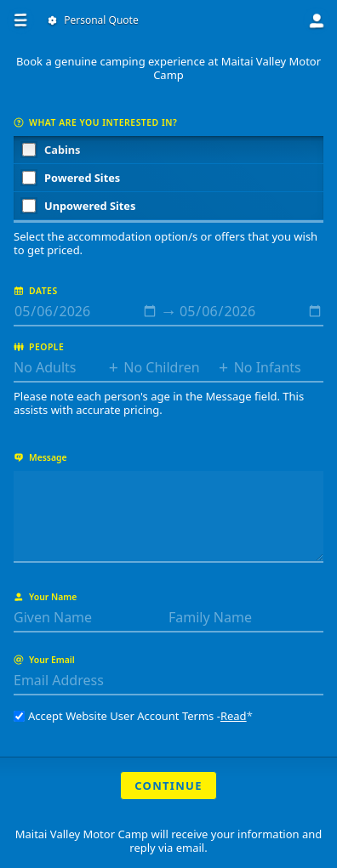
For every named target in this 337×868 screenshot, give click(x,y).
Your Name (45, 597)
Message (40, 457)
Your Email (44, 660)
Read (234, 716)
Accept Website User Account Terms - (133, 716)
